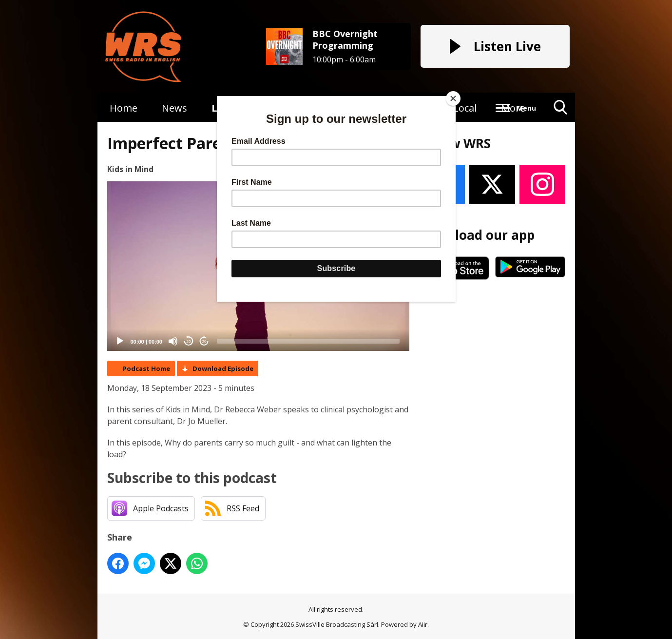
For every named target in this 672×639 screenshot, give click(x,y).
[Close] (453, 98)
